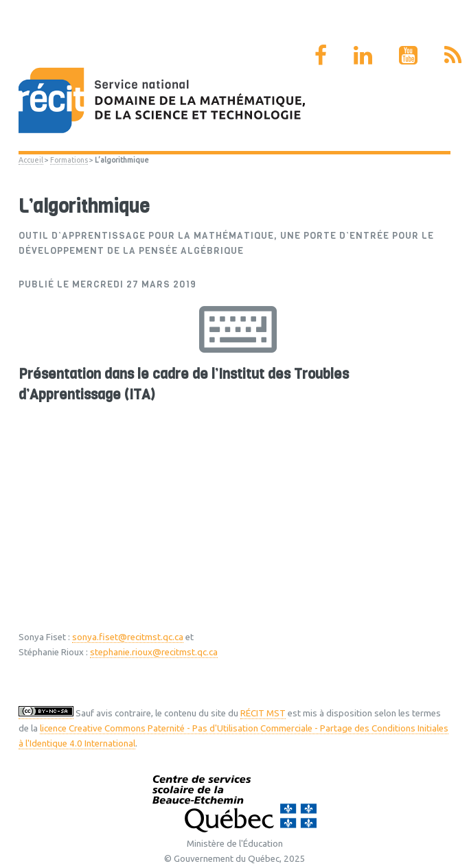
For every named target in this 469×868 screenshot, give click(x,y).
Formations (69, 160)
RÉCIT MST (263, 713)
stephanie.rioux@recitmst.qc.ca (154, 652)
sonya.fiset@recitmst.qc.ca (128, 637)
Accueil (31, 160)
